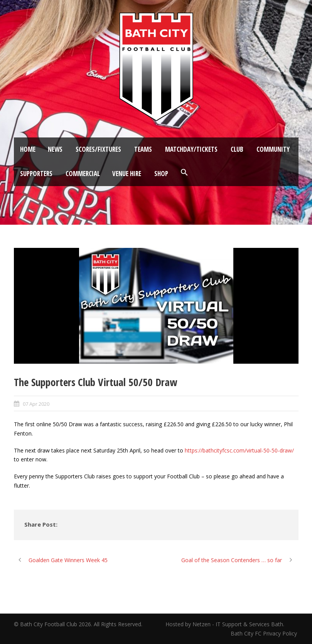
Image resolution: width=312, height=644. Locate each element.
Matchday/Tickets (191, 149)
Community (273, 149)
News (55, 149)
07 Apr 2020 (36, 404)
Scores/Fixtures (98, 149)
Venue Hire (127, 174)
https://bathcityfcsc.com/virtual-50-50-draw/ (239, 450)
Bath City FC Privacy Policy (265, 633)
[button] (184, 173)
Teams (143, 149)
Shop (161, 174)
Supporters (36, 174)
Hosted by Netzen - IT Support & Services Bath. (225, 624)
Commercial (83, 174)
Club (237, 149)
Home (28, 149)
